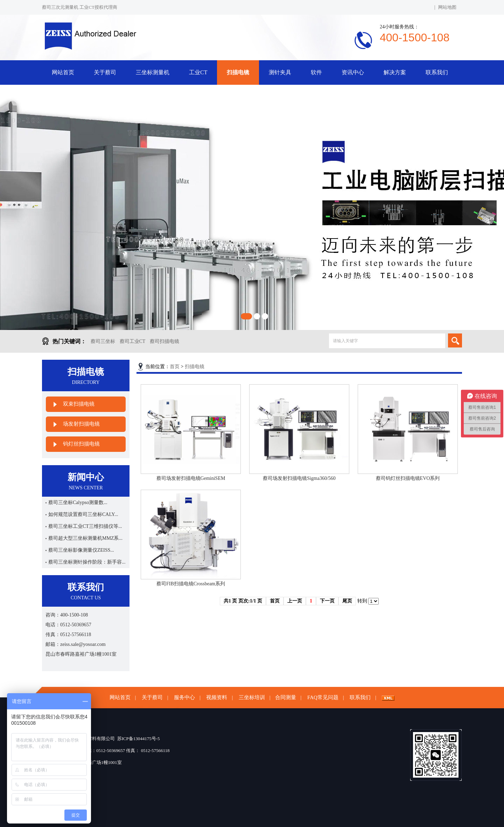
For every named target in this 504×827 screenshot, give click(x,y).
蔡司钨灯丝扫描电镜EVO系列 (408, 478)
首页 (175, 367)
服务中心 (184, 697)
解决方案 (395, 72)
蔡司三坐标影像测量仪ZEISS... (81, 550)
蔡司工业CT (133, 341)
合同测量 (286, 697)
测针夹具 (280, 72)
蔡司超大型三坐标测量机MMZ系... (85, 538)
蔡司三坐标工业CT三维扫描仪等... (85, 526)
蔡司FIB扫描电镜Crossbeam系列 (191, 584)
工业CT (198, 72)
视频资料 (217, 697)
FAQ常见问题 (323, 697)
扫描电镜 (238, 72)
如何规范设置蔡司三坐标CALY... (83, 514)
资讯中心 (353, 72)
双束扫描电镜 (79, 404)
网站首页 (63, 72)
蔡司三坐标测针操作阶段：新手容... (87, 562)
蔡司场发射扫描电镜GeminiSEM (191, 478)
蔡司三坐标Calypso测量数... (78, 502)
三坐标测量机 (153, 72)
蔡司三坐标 (103, 341)
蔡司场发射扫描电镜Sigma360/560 (299, 478)
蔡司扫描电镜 (164, 341)
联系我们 (437, 72)
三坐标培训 (252, 697)
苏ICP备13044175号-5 (139, 739)
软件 (316, 72)
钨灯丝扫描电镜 (81, 444)
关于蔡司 (105, 72)
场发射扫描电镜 (81, 424)
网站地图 (447, 7)
